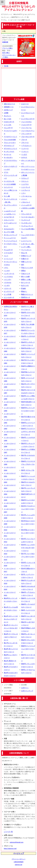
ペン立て (24, 154)
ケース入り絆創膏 (10, 184)
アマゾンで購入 (7, 48)
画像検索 (5, 42)
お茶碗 (6, 113)
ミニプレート (26, 190)
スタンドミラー (9, 220)
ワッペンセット (26, 250)
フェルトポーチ (26, 125)
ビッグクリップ (9, 291)
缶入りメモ (25, 285)
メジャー (24, 199)
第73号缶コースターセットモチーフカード (28, 533)
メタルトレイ (26, 202)
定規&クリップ (26, 256)
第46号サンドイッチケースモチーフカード (28, 411)
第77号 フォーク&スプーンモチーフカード (28, 557)
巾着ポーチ (25, 259)
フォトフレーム (26, 128)
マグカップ (25, 178)
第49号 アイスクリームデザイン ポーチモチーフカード (28, 432)
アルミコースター (10, 143)
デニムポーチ (8, 250)
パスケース (8, 288)
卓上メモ (24, 253)
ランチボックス (26, 223)
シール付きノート (10, 214)
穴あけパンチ (26, 274)
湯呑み (23, 271)
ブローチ (24, 140)
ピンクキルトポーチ (28, 119)
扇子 (23, 265)
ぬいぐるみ (8, 119)
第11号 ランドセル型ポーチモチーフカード (11, 610)
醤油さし (24, 291)
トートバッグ (8, 259)
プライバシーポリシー (19, 859)
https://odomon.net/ (10, 849)
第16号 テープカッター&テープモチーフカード (11, 637)
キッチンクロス (9, 151)
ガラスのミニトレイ (11, 149)
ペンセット (25, 151)
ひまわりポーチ (9, 122)
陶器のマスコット (27, 294)
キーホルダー (8, 157)
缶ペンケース (26, 282)
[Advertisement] (18, 82)
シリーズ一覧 (8, 832)
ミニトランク (26, 187)
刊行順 (6, 66)
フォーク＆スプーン (28, 131)
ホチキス (24, 157)
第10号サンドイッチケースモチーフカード (11, 601)
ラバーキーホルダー (28, 217)
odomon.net (19, 865)
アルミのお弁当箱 (10, 140)
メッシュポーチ (26, 205)
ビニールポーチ (9, 297)
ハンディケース (9, 274)
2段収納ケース (9, 107)
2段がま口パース (9, 104)
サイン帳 (7, 196)
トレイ (6, 256)
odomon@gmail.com (17, 842)
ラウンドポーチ (26, 214)
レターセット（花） (28, 244)
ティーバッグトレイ (11, 241)
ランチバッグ (26, 220)
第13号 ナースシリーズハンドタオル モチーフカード (11, 628)
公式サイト (25, 688)
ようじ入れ (8, 125)
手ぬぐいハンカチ (27, 268)
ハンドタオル (8, 277)
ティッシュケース (10, 238)
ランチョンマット (27, 226)
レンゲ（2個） (26, 247)
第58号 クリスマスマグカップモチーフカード (28, 464)
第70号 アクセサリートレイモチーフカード (28, 509)
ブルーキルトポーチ (28, 137)
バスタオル (8, 282)
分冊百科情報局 (19, 862)
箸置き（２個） (26, 279)
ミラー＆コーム (26, 196)
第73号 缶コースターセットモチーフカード (28, 524)
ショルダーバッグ (10, 211)
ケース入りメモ (9, 181)
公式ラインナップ (27, 691)
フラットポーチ (26, 134)
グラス (6, 172)
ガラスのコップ (9, 146)
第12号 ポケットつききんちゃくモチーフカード (11, 619)
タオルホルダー (9, 229)
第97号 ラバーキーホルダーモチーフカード (28, 658)
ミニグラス (25, 184)
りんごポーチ (8, 128)
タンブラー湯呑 (9, 232)
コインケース (8, 187)
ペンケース (25, 149)
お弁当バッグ (8, 110)
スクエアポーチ (9, 217)
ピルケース (25, 104)
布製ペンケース (26, 262)
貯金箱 (23, 288)
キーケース (8, 154)
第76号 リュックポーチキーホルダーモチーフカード (28, 548)
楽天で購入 (6, 53)
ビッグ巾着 (8, 294)
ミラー (23, 193)
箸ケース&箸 (25, 277)
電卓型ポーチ (26, 297)
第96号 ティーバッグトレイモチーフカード (28, 649)
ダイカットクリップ (11, 235)
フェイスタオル (26, 122)
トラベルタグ (8, 253)
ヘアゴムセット (26, 146)
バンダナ (7, 285)
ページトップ (19, 853)
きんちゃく (8, 116)
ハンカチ (7, 271)
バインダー (8, 279)
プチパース (25, 143)
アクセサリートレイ (11, 137)
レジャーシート (26, 241)
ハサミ (6, 268)
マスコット (25, 181)
